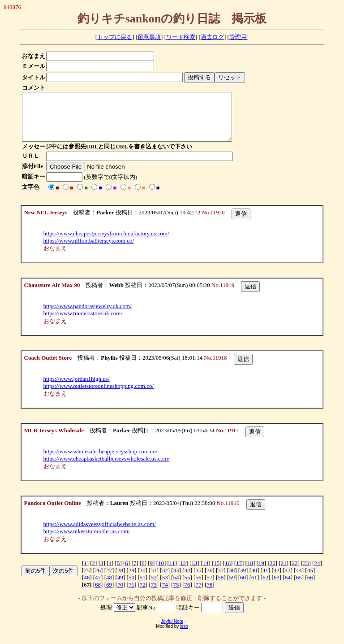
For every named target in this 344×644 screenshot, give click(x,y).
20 (273, 572)
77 (198, 594)
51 (143, 587)
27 (109, 580)
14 (205, 572)
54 (176, 587)
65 (299, 587)
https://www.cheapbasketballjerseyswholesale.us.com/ (107, 468)
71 (131, 594)
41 (265, 580)
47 (98, 587)
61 (254, 587)
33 (176, 580)
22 (295, 572)
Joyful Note (172, 631)
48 (109, 587)
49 (120, 587)
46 (87, 587)
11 (172, 572)
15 (217, 572)
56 (198, 587)
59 (232, 587)
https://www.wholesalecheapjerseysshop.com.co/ (100, 461)
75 (176, 594)
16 (228, 572)
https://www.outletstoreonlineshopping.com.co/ (99, 395)
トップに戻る (115, 37)
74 (165, 594)
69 (109, 594)
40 (254, 580)
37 (221, 580)
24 (317, 572)
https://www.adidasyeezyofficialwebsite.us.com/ (100, 533)
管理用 (238, 37)
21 (284, 572)
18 (250, 572)
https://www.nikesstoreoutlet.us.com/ (87, 541)
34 (187, 580)
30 (143, 580)
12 (183, 572)
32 (165, 580)
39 (243, 580)
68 (98, 594)
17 (239, 572)
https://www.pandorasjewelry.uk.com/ (88, 315)
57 (209, 587)
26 (98, 580)
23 (306, 572)
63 (277, 587)
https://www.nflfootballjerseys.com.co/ (89, 250)
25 (87, 580)
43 (288, 580)
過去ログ (212, 37)
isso (184, 636)
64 (288, 587)
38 (232, 580)
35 (198, 580)
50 (131, 587)
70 (120, 594)
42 (277, 580)
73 (154, 594)
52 (154, 587)
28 (120, 580)
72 (143, 594)
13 (194, 572)
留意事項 (149, 37)
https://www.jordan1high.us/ (77, 388)
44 (299, 580)
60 (243, 587)
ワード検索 (181, 37)
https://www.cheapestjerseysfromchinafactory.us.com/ (106, 243)
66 (310, 587)
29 (131, 580)
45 (310, 580)
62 (265, 587)
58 (221, 587)
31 (154, 580)
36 (209, 580)
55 (187, 587)
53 (165, 587)
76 (187, 594)
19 (261, 572)
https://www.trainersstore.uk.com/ (83, 323)
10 (161, 572)
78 (209, 594)
